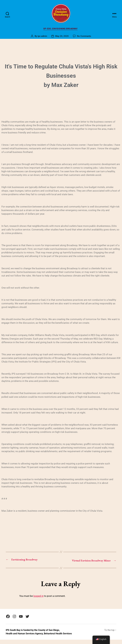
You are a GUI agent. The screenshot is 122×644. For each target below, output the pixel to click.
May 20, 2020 (62, 37)
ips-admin (42, 37)
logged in (38, 600)
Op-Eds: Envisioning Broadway (61, 29)
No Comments (84, 37)
